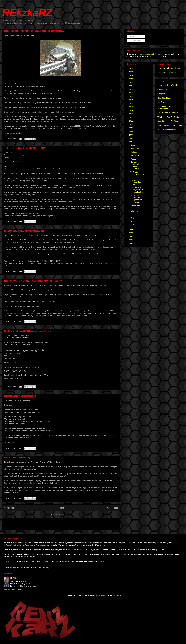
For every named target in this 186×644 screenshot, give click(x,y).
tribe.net (58, 462)
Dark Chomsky (10, 358)
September (135, 155)
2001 (131, 236)
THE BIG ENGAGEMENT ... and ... (26, 148)
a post (15, 462)
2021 (131, 86)
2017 (131, 100)
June (133, 221)
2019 (131, 93)
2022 (131, 82)
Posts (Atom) (66, 514)
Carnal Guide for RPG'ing (168, 121)
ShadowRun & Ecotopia (20, 396)
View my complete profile (13, 589)
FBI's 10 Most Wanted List (168, 113)
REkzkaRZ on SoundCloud (168, 72)
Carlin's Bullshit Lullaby (13, 353)
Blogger (119, 595)
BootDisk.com (163, 102)
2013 (131, 114)
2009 (131, 128)
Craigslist (161, 94)
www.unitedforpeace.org (13, 379)
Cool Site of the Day (165, 98)
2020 (131, 89)
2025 (131, 72)
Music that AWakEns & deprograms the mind (136, 199)
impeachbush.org (11, 381)
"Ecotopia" (18, 435)
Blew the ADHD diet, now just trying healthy (33, 281)
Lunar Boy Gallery (30, 206)
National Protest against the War (26, 375)
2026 (131, 68)
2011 (131, 121)
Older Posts (113, 508)
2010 (131, 124)
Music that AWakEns (28, 331)
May (133, 225)
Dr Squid (65, 174)
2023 (131, 79)
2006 (131, 138)
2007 (131, 135)
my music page (22, 363)
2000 (131, 240)
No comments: (11, 139)
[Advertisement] (34, 523)
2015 (131, 107)
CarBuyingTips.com (26, 35)
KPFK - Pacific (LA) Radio (168, 85)
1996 (131, 243)
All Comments (134, 41)
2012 (131, 117)
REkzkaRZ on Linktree (27, 586)
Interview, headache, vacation (24, 231)
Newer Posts (10, 508)
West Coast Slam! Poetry (167, 130)
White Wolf (75, 481)
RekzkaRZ (29, 584)
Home (61, 508)
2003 (131, 233)
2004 (131, 229)
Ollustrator (102, 595)
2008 (131, 131)
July (133, 218)
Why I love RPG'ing (17, 457)
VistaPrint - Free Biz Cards (168, 117)
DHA (32, 285)
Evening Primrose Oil (21, 285)
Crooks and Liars (164, 90)
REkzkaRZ (27, 13)
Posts (131, 37)
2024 (131, 75)
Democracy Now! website (147, 54)
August (134, 159)
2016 (131, 103)
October (134, 152)
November (135, 149)
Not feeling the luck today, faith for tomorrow (34, 31)
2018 (131, 96)
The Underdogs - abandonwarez (164, 107)
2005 (131, 142)
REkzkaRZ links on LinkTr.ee (169, 68)
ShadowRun (18, 400)
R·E (14, 578)
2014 (131, 110)
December (135, 145)
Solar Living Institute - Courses (170, 125)
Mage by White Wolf (42, 481)
